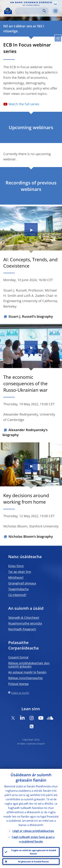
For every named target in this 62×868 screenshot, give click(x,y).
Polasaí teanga (18, 684)
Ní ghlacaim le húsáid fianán (34, 862)
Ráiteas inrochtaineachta (25, 678)
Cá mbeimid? (17, 595)
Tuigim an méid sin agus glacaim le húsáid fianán (34, 852)
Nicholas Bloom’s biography (31, 536)
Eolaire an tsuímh (20, 693)
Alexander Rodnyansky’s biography (25, 432)
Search (44, 11)
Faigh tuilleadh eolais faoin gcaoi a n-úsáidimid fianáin (33, 839)
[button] (55, 4)
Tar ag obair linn (20, 572)
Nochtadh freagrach (22, 629)
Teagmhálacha (18, 589)
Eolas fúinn (16, 566)
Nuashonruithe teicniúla (25, 623)
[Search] (29, 11)
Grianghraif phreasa (22, 583)
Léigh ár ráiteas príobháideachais (33, 831)
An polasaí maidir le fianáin (27, 672)
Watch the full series (24, 104)
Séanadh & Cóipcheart (24, 618)
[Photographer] (59, 365)
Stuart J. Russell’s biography (31, 316)
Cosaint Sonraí (18, 657)
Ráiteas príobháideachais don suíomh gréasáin (29, 665)
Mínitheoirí (16, 577)
